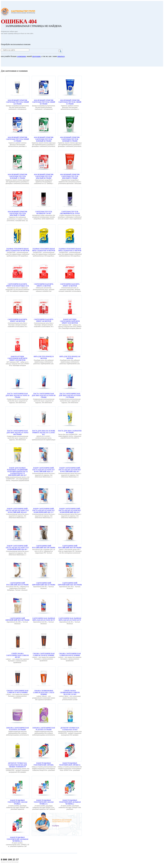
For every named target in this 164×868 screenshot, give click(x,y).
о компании (21, 56)
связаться (61, 56)
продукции (36, 56)
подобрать (56, 826)
